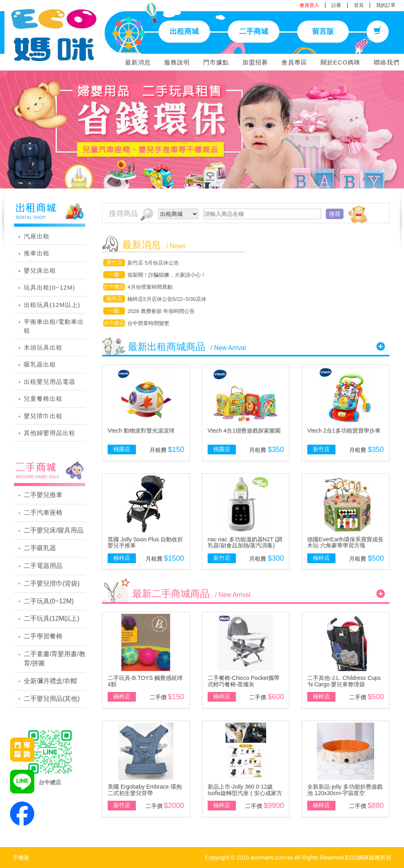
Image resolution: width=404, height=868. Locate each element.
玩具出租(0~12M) (49, 287)
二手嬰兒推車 (43, 495)
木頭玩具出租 (43, 347)
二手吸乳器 (40, 548)
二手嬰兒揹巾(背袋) (52, 583)
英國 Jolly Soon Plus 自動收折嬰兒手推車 (146, 542)
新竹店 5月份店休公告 (153, 263)
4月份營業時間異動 (150, 287)
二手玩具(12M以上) (52, 618)
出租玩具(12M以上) (52, 305)
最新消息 (138, 62)
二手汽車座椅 (43, 513)
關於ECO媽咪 (341, 62)
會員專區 (294, 62)
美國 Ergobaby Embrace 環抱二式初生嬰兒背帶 (145, 790)
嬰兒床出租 (40, 270)
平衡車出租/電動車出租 (54, 326)
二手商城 (254, 31)
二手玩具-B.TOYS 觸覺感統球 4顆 (145, 681)
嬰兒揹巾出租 (43, 416)
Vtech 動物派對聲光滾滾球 (141, 431)
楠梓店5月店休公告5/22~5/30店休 (167, 299)
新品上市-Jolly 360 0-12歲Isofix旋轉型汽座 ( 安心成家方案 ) (245, 793)
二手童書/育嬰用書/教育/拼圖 (55, 659)
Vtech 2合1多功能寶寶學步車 (344, 431)
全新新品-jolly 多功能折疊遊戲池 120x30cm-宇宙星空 (345, 790)
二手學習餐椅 (43, 636)
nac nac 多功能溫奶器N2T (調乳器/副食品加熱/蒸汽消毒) (245, 542)
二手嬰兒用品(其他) (52, 699)
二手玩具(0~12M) (49, 601)
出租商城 (184, 31)
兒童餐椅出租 (43, 399)
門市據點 (216, 62)
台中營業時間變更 (148, 323)
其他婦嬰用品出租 (50, 433)
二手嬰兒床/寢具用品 (54, 530)
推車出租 (37, 253)
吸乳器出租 (40, 364)
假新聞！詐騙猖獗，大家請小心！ (167, 275)
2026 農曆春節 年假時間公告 (161, 311)
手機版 (21, 858)
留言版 (323, 31)
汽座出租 (37, 236)
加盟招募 (255, 62)
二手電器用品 (43, 566)
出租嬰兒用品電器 (50, 382)
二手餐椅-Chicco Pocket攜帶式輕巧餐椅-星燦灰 (244, 681)
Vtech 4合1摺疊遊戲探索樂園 (244, 431)
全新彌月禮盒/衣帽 (50, 681)
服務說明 (177, 62)
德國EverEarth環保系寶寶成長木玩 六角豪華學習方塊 (345, 542)
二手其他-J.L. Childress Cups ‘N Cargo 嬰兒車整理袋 (344, 681)
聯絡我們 (387, 62)
